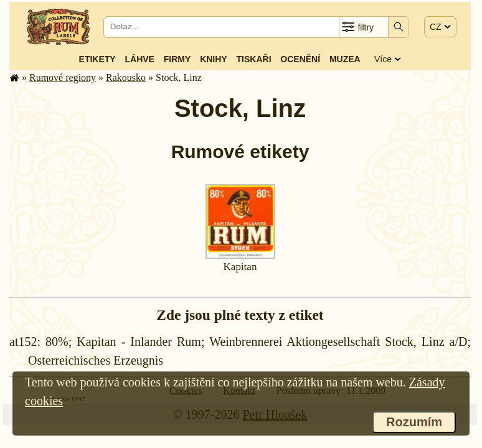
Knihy (214, 59)
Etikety (97, 59)
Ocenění (300, 59)
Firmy (177, 59)
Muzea (345, 59)
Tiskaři (254, 59)
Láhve (140, 59)
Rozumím (414, 422)
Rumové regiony (63, 77)
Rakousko (126, 77)
